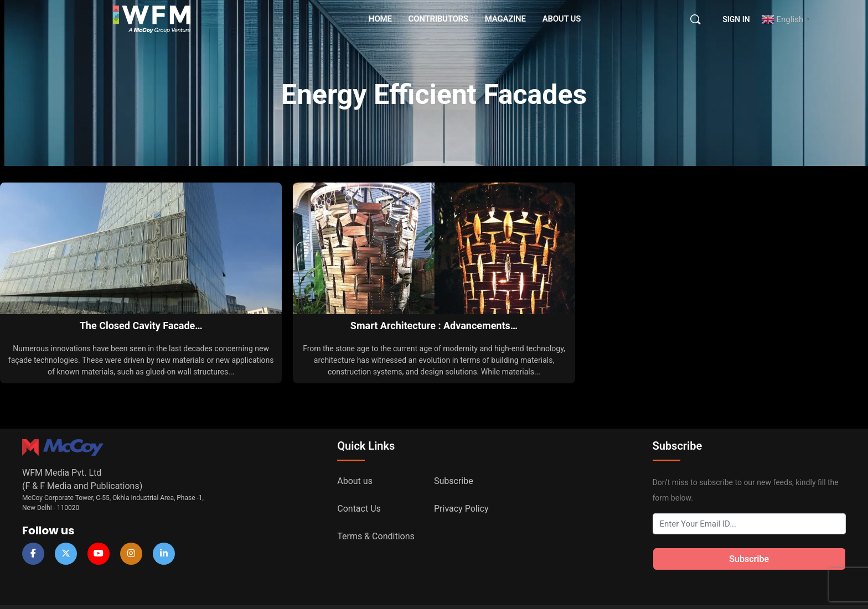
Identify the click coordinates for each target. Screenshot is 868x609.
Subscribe (454, 481)
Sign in (736, 19)
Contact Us (359, 509)
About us (355, 481)
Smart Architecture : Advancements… (434, 326)
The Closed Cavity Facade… (141, 326)
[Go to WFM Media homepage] (152, 18)
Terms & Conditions (376, 536)
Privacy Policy (461, 509)
